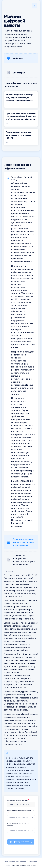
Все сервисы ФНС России (16, 861)
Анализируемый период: (17, 800)
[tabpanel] (21, 100)
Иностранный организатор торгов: (18, 825)
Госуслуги (33, 861)
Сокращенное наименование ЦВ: (21, 811)
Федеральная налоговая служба (24, 865)
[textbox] (19, 818)
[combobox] (21, 818)
